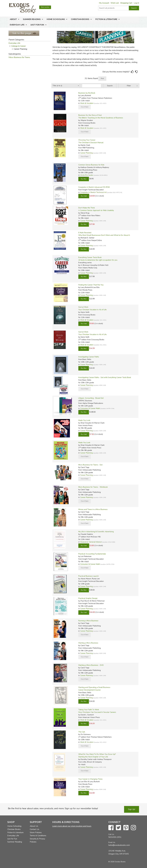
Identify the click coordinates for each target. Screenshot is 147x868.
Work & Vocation (87, 103)
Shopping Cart (126, 3)
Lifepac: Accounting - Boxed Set (91, 398)
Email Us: (112, 842)
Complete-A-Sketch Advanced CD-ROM (94, 187)
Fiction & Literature (106, 19)
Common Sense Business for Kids (91, 165)
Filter (129, 86)
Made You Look (84, 420)
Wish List (115, 3)
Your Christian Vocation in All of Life (92, 310)
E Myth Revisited (85, 233)
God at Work (83, 307)
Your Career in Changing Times (90, 779)
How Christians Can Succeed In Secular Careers (97, 712)
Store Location (45, 7)
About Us (34, 826)
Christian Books (80, 19)
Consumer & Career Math (90, 408)
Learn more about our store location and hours (72, 826)
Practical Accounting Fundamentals (92, 554)
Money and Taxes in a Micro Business (93, 509)
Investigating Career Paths (89, 357)
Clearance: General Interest (91, 542)
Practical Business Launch (89, 576)
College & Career (19, 46)
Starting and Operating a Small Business (94, 687)
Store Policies (36, 832)
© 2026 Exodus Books (117, 862)
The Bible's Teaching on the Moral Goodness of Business (101, 118)
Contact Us (35, 829)
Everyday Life (17, 25)
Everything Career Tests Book (90, 257)
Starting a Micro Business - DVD (91, 665)
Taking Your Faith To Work (89, 710)
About (13, 19)
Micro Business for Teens (19, 57)
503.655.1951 (115, 837)
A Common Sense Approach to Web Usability (96, 210)
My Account (104, 3)
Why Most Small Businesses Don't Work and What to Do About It (104, 235)
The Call (82, 732)
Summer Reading (32, 19)
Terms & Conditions (38, 836)
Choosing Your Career (87, 140)
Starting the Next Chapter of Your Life (93, 757)
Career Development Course (89, 690)
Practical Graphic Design (88, 598)
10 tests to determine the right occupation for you (98, 260)
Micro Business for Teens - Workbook (93, 487)
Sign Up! (132, 809)
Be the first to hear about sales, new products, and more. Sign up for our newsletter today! (53, 808)
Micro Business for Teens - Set (90, 465)
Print (102, 79)
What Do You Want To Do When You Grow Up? (97, 754)
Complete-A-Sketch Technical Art (93, 192)
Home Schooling (56, 19)
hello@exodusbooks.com (119, 845)
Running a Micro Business (88, 621)
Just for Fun (37, 25)
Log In (136, 3)
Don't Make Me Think (87, 208)
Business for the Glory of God (90, 115)
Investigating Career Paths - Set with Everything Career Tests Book (105, 377)
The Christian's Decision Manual (91, 143)
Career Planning (86, 153)
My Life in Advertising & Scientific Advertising (96, 532)
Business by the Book (87, 93)
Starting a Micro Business (88, 643)
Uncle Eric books (87, 175)
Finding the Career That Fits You (91, 285)
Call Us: (111, 834)
